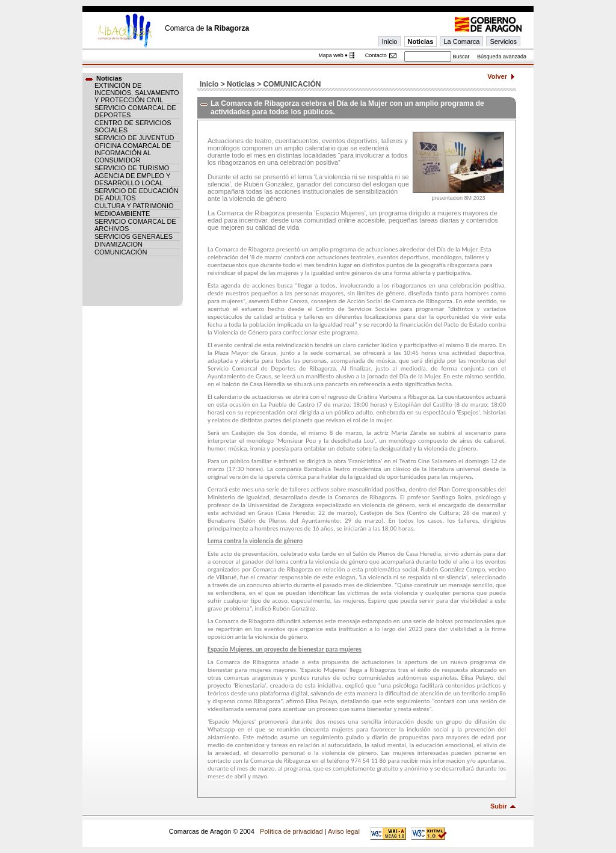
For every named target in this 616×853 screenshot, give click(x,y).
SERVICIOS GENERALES (134, 236)
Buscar (461, 57)
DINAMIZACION (119, 244)
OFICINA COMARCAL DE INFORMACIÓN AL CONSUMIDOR (133, 153)
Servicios (503, 42)
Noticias (421, 42)
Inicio (390, 42)
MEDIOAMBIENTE (122, 214)
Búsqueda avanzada (502, 57)
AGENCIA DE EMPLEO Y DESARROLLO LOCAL (132, 179)
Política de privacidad (291, 831)
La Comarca (461, 42)
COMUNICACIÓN (121, 252)
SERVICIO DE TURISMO (132, 168)
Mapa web (331, 55)
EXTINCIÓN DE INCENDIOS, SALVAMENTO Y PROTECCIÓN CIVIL (137, 93)
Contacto (376, 55)
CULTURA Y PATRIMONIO (134, 206)
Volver (497, 76)
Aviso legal (344, 831)
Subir (499, 806)
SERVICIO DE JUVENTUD (134, 138)
